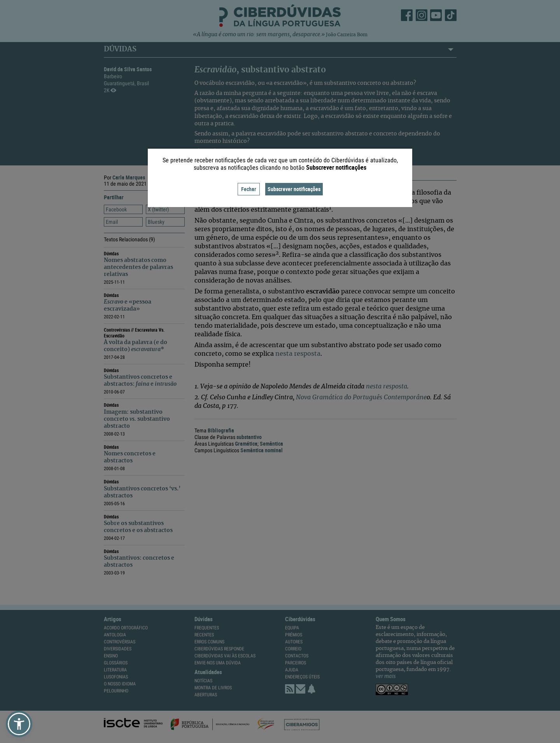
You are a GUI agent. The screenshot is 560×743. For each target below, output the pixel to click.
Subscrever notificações (294, 189)
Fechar (249, 189)
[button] (19, 724)
